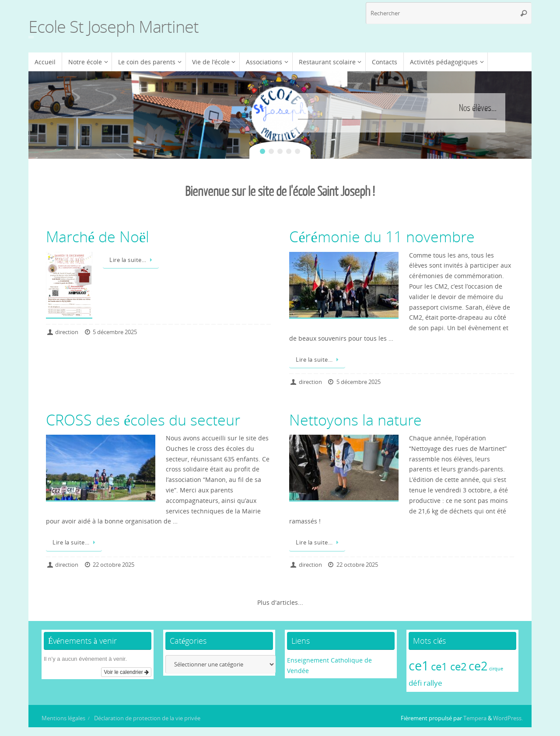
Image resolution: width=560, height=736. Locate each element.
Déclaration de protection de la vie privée (147, 718)
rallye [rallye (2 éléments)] (433, 683)
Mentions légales (63, 718)
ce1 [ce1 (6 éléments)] (419, 666)
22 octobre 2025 (114, 565)
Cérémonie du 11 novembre (382, 237)
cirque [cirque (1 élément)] (496, 669)
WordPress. (508, 718)
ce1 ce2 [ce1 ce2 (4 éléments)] (449, 666)
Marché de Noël (98, 237)
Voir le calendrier (126, 672)
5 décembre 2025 (115, 332)
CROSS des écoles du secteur (143, 420)
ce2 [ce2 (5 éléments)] (478, 666)
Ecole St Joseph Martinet (114, 27)
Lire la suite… (132, 260)
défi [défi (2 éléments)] (415, 683)
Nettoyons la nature (355, 420)
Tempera (475, 718)
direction (67, 332)
